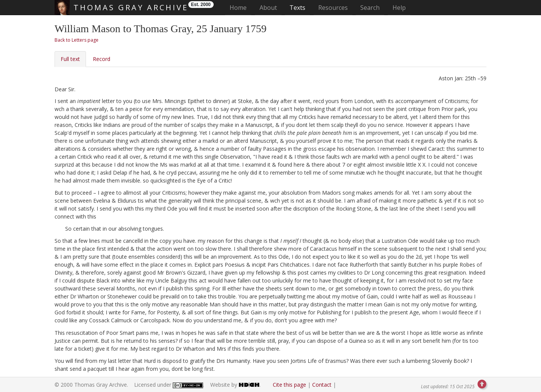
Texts (297, 8)
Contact (322, 385)
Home (240, 7)
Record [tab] (102, 59)
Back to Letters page (77, 40)
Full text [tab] (70, 59)
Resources (333, 8)
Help (399, 8)
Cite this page (289, 385)
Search (370, 8)
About (268, 8)
